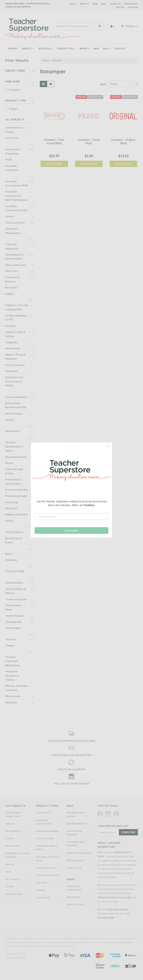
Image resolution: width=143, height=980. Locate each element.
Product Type (66, 49)
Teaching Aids (13, 622)
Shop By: (13, 49)
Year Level (46, 49)
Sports (9, 554)
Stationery (11, 560)
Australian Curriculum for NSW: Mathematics (16, 196)
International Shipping (76, 844)
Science (10, 521)
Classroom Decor (15, 223)
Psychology (12, 502)
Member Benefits (77, 824)
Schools (120, 49)
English (9, 294)
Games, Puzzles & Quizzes (15, 334)
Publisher (12, 81)
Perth (101, 856)
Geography (12, 342)
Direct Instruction (16, 265)
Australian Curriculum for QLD (16, 208)
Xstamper (14, 90)
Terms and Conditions (74, 888)
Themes (10, 645)
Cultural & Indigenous (12, 246)
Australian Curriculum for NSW (17, 183)
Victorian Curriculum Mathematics (13, 661)
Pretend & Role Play (17, 490)
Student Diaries (14, 583)
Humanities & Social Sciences (18, 855)
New (96, 49)
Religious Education (16, 514)
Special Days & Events (14, 540)
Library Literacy (14, 413)
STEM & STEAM (15, 571)
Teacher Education (16, 599)
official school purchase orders (115, 897)
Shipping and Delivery (75, 833)
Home (73, 4)
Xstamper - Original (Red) (123, 141)
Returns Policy (76, 860)
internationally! (106, 917)
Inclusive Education (16, 397)
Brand (85, 49)
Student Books (46, 868)
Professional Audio (16, 496)
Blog (95, 4)
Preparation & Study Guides (13, 481)
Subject (28, 49)
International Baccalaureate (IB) (16, 405)
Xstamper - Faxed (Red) (89, 141)
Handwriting (12, 348)
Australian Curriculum (11, 168)
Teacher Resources (48, 875)
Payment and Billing (79, 853)
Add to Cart (54, 164)
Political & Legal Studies (14, 471)
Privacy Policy (76, 904)
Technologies (13, 628)
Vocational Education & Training (12, 675)
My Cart (120, 7)
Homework (11, 371)
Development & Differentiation (14, 257)
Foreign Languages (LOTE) (16, 317)
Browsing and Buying (75, 814)
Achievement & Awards (14, 130)
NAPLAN (10, 864)
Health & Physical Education (15, 357)
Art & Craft (12, 138)
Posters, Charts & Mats (47, 859)
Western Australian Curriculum (16, 688)
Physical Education (16, 457)
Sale (107, 49)
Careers (10, 216)
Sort (102, 84)
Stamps (13, 109)
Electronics (12, 287)
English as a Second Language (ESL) (16, 307)
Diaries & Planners (47, 831)
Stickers (41, 883)
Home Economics (15, 365)
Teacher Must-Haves (14, 607)
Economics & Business (13, 279)
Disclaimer (73, 897)
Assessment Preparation (12, 151)
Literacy (10, 419)
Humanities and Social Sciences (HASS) (14, 381)
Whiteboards (13, 696)
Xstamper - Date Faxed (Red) (54, 141)
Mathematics (13, 431)
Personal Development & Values (14, 446)
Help (103, 4)
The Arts (10, 639)
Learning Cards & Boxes (47, 848)
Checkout (133, 7)
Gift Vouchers (131, 4)
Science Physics (14, 532)
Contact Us (115, 4)
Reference (11, 508)
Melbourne (121, 852)
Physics (10, 463)
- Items (129, 26)
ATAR (9, 159)
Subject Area (15, 71)
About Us (84, 4)
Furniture (11, 326)
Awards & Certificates (44, 822)
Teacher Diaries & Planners (15, 591)
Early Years (11, 271)
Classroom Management (13, 231)
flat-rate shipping (118, 909)
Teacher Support (15, 616)
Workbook (11, 702)
